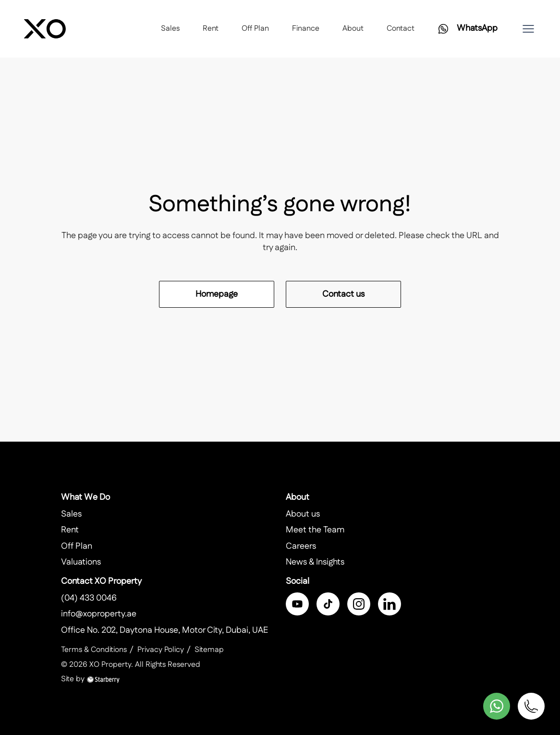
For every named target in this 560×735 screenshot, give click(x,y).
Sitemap (209, 650)
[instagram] (359, 604)
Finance (306, 29)
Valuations (81, 562)
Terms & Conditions (94, 650)
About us (303, 514)
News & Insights (315, 562)
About (353, 29)
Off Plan (255, 29)
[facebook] (297, 604)
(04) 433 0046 (89, 598)
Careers (301, 546)
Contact (401, 29)
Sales (170, 29)
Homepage (217, 294)
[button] (528, 29)
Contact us (343, 294)
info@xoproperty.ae (99, 614)
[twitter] (328, 604)
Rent (211, 29)
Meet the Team (315, 530)
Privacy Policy (161, 650)
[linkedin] (390, 604)
